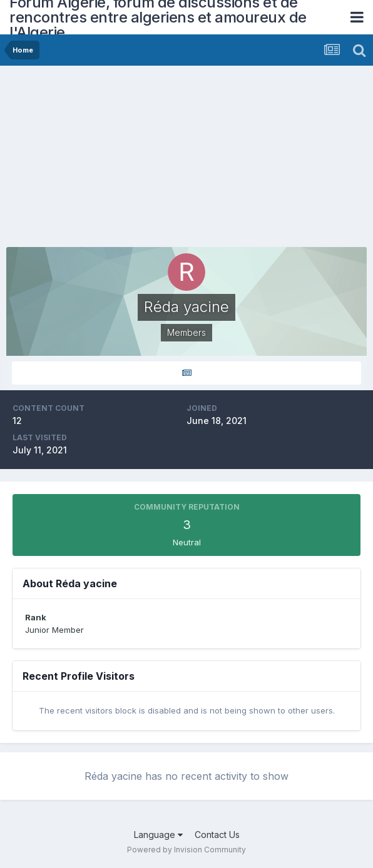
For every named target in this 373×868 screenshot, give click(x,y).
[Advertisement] (153, 159)
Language (158, 835)
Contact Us (217, 835)
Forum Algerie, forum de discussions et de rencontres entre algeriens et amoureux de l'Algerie (158, 17)
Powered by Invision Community (186, 850)
